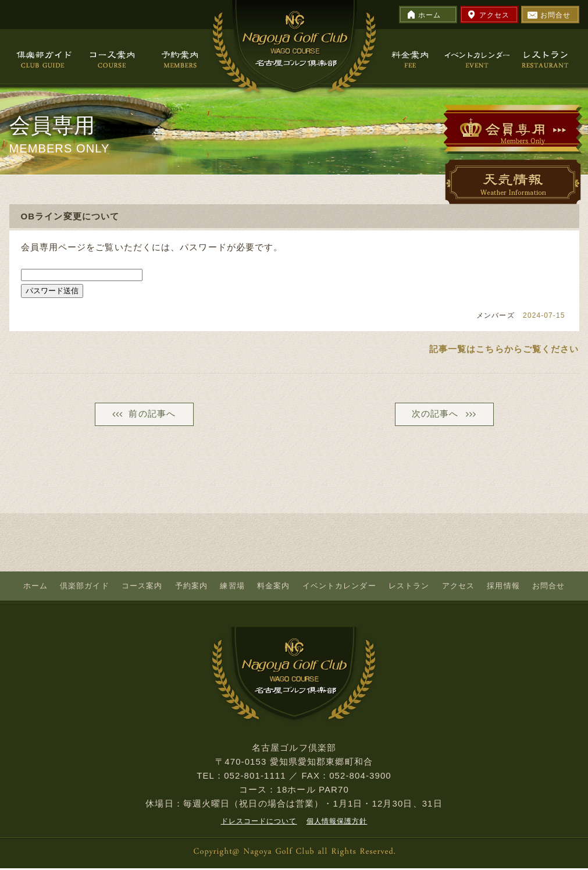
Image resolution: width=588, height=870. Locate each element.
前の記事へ (152, 415)
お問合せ (555, 15)
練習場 (232, 587)
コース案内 (142, 587)
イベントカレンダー (339, 587)
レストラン (409, 587)
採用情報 (503, 587)
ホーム (430, 15)
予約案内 (191, 587)
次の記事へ (435, 415)
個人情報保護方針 (337, 822)
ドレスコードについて (259, 822)
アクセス (494, 15)
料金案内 (273, 587)
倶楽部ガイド (85, 587)
